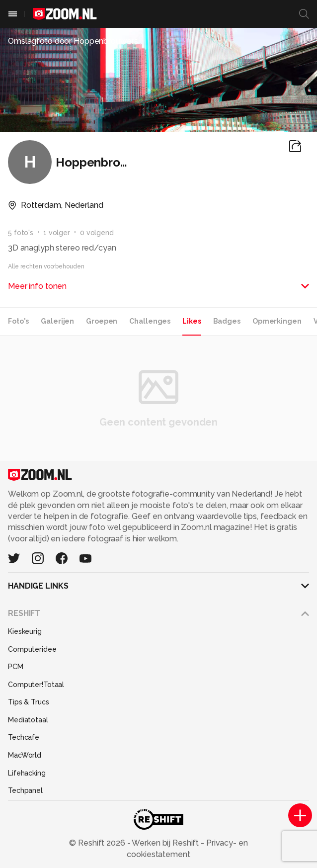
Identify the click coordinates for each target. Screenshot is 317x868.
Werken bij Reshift (166, 843)
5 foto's (21, 233)
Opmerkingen (277, 321)
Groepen (102, 321)
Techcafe (24, 737)
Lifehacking (27, 773)
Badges (227, 321)
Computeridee (32, 649)
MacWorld (25, 755)
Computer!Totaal (36, 685)
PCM (16, 667)
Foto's (18, 321)
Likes (192, 321)
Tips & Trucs (29, 702)
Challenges (150, 321)
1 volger (57, 233)
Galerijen (57, 321)
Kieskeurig (25, 631)
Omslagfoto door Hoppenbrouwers (73, 41)
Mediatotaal (28, 720)
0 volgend (97, 233)
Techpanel (25, 790)
